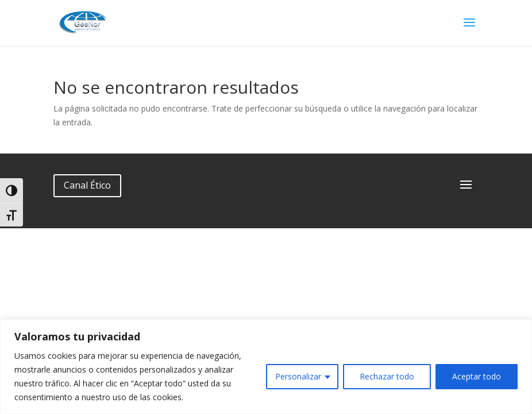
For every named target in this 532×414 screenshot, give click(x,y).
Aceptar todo (477, 376)
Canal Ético (87, 185)
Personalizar (298, 376)
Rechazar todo (387, 376)
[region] (266, 367)
